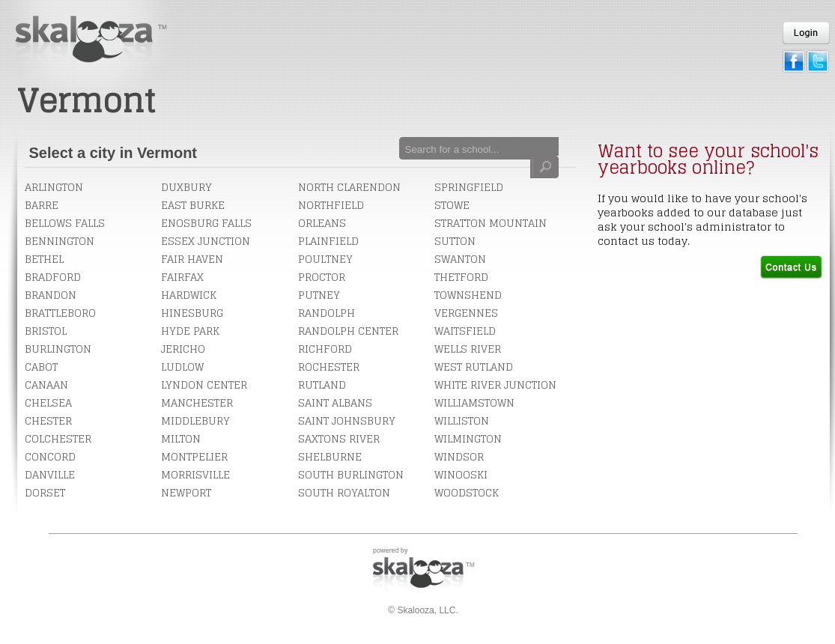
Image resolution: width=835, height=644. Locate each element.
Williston (462, 420)
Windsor (459, 456)
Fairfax (182, 277)
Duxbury (186, 187)
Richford (325, 349)
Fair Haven (192, 259)
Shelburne (330, 456)
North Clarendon (349, 187)
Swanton (460, 259)
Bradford (53, 277)
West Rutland (474, 367)
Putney (319, 295)
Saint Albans (335, 402)
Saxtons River (339, 438)
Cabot (41, 367)
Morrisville (195, 474)
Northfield (331, 205)
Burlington (58, 349)
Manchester (197, 402)
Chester (48, 420)
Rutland (322, 385)
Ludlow (182, 367)
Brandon (51, 295)
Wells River (468, 349)
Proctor (322, 277)
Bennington (60, 241)
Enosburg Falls (206, 223)
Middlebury (195, 420)
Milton (181, 438)
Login (806, 33)
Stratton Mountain (491, 223)
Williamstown (474, 402)
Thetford (461, 277)
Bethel (44, 259)
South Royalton (344, 492)
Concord (50, 456)
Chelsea (48, 402)
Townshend (468, 295)
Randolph (327, 313)
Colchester (58, 438)
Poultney (325, 259)
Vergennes (466, 313)
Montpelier (194, 456)
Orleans (322, 223)
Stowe (452, 205)
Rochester (329, 367)
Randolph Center (348, 331)
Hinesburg (192, 313)
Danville (50, 474)
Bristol (46, 331)
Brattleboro (60, 313)
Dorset (45, 492)
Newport (186, 492)
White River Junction (495, 385)
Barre (42, 205)
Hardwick (189, 295)
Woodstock (467, 492)
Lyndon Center (204, 385)
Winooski (461, 474)
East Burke (193, 205)
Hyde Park (190, 331)
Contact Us (791, 267)
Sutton (455, 241)
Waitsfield (465, 331)
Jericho (183, 349)
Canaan (46, 385)
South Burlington (351, 474)
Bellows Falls (65, 223)
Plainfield (328, 241)
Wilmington (468, 438)
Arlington (54, 187)
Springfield (469, 187)
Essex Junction (206, 241)
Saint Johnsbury (347, 420)
